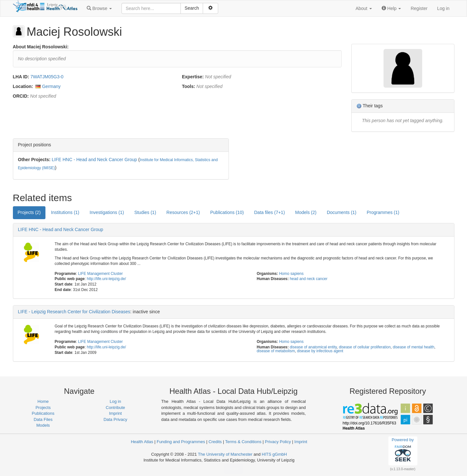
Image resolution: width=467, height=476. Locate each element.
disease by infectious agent (320, 351)
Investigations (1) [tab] (107, 212)
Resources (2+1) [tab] (183, 212)
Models (43, 425)
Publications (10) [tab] (227, 212)
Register (419, 8)
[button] (99, 8)
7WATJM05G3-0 (47, 77)
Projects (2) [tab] (29, 212)
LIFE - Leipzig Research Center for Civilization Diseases (74, 312)
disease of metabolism (276, 351)
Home (43, 401)
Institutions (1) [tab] (65, 212)
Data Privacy (115, 419)
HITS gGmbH (274, 454)
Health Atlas (142, 442)
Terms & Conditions (243, 442)
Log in (443, 8)
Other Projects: (34, 160)
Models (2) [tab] (306, 212)
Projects (43, 408)
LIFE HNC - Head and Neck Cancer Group (95, 160)
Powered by (403, 451)
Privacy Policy (278, 442)
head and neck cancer (309, 279)
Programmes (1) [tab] (383, 212)
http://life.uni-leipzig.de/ (106, 279)
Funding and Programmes (181, 442)
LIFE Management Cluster (100, 274)
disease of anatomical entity (313, 347)
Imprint (115, 413)
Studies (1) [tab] (145, 212)
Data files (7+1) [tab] (270, 212)
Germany (51, 86)
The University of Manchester (225, 454)
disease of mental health (414, 347)
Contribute (115, 408)
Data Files (43, 419)
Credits (215, 442)
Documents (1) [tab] (342, 212)
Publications (43, 413)
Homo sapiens (291, 274)
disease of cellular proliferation (365, 347)
